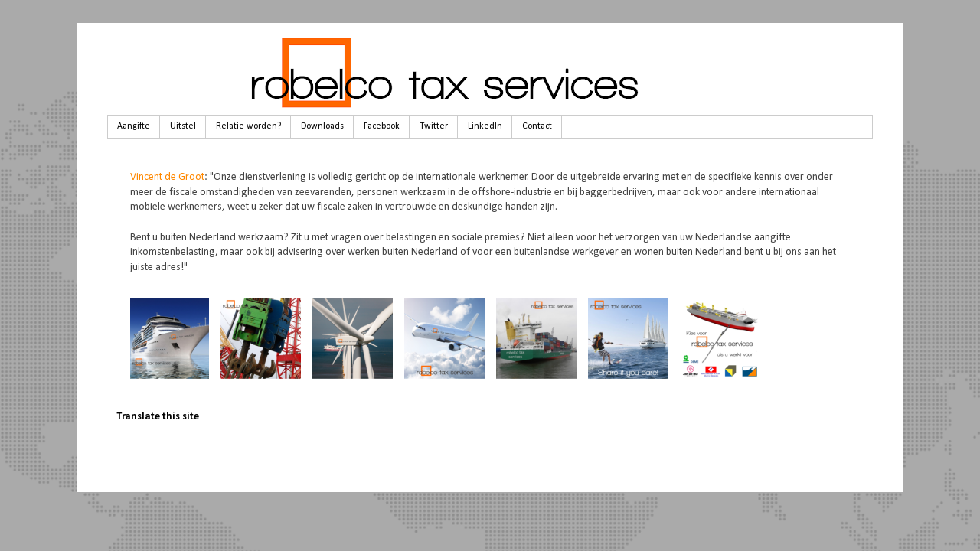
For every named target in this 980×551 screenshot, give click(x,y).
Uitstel (183, 126)
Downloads (322, 126)
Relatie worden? (248, 126)
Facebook (382, 126)
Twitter (434, 126)
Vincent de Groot (167, 177)
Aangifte (134, 126)
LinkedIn (485, 126)
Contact (537, 126)
